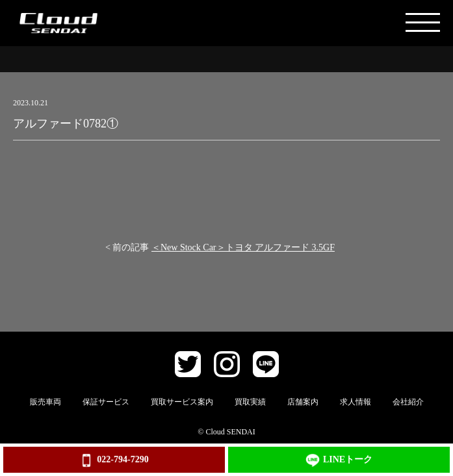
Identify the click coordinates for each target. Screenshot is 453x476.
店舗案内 (303, 402)
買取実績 (250, 402)
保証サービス (106, 402)
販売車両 (45, 402)
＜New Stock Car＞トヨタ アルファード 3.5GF (243, 247)
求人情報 (356, 402)
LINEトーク (339, 460)
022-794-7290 (114, 460)
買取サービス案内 (182, 402)
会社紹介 (408, 402)
